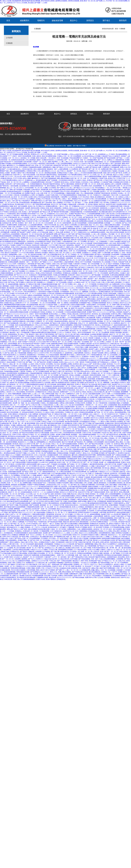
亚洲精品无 (37, 286)
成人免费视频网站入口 (41, 318)
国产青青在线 (83, 169)
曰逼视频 (79, 310)
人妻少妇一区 (119, 459)
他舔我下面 (25, 331)
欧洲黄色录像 (95, 295)
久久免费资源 (74, 169)
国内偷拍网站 (19, 219)
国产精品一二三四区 (123, 158)
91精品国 (127, 256)
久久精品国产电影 (53, 266)
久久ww (12, 455)
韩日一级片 (4, 524)
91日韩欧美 (14, 366)
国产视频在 (81, 383)
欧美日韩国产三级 (8, 407)
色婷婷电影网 (45, 357)
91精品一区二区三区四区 (59, 529)
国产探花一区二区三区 (77, 438)
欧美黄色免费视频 (24, 383)
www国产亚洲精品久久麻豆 (24, 347)
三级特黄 (22, 371)
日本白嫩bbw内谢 (59, 429)
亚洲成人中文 (21, 563)
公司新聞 (9, 38)
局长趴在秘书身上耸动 (30, 169)
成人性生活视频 (45, 177)
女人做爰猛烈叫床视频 (99, 201)
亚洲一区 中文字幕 (54, 511)
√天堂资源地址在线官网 (66, 180)
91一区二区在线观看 (60, 282)
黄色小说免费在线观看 (120, 204)
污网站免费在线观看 (38, 514)
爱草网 (91, 203)
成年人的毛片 (82, 368)
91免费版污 (76, 319)
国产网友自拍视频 (78, 577)
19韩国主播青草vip (119, 503)
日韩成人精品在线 (73, 314)
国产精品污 (82, 268)
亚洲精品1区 (50, 513)
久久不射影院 (52, 546)
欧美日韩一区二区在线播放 (64, 227)
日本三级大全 (13, 342)
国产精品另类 (42, 362)
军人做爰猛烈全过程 (40, 449)
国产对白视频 (43, 260)
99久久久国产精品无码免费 (34, 277)
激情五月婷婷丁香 (56, 501)
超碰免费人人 (24, 470)
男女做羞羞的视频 (32, 305)
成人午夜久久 (62, 171)
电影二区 (69, 537)
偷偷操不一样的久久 (43, 475)
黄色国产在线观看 (98, 353)
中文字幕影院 (52, 247)
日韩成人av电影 (76, 386)
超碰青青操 (69, 353)
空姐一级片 (126, 334)
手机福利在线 (103, 271)
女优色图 (64, 269)
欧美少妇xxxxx (62, 351)
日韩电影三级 (27, 409)
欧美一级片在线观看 (87, 162)
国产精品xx (106, 164)
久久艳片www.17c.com (117, 377)
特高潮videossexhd (24, 301)
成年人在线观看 (116, 184)
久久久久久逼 (94, 288)
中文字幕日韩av (57, 199)
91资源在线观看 (40, 336)
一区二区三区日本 (17, 292)
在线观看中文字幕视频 (43, 551)
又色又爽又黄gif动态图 (33, 438)
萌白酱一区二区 (12, 229)
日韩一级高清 (23, 290)
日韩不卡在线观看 (22, 477)
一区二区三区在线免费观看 (98, 249)
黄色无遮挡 (65, 479)
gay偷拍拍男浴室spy (118, 416)
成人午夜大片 (101, 297)
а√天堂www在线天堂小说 (77, 154)
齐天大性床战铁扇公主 (57, 353)
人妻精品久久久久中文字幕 (54, 327)
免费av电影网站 (53, 162)
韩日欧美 (16, 444)
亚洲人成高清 (37, 156)
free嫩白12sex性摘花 (50, 188)
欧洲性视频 (123, 435)
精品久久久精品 (118, 175)
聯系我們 (123, 21)
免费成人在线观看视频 (35, 295)
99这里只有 (105, 433)
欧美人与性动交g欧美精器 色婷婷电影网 (62, 190)
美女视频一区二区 (86, 191)
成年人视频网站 (58, 203)
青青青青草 (119, 268)
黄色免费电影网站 (121, 412)
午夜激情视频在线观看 (45, 275)
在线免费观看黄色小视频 (68, 503)
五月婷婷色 (4, 227)
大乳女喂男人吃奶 (86, 186)
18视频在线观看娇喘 (7, 273)
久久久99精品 (17, 386)
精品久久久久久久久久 (84, 275)
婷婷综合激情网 (32, 464)
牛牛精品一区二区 (34, 435)
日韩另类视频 (11, 221)
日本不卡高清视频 (85, 262)
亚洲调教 (106, 371)
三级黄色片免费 (121, 360)
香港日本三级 (86, 384)
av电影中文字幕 (23, 229)
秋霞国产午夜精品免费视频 (36, 485)
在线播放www (87, 253)
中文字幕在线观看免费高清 (68, 195)
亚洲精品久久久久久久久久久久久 (72, 177)
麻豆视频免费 (91, 318)
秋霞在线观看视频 (21, 407)
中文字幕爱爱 (102, 281)
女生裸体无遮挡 (83, 225)
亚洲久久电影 (78, 423)
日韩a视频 (96, 191)
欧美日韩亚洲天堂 (60, 216)
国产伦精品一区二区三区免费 (29, 574)
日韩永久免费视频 (123, 468)
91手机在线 (51, 294)
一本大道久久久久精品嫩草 (89, 563)
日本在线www (94, 292)
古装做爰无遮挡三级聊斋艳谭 (46, 448)
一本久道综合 (52, 158)
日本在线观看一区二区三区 (34, 188)
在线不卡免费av (110, 396)
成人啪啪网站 (39, 230)
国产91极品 (6, 316)
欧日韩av (112, 214)
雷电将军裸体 (58, 262)
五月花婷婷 (14, 290)
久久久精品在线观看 (53, 355)
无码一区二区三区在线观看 (103, 217)
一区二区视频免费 (101, 242)
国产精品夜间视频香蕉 (108, 295)
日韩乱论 (102, 366)
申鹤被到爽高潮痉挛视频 (50, 284)
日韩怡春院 (27, 190)
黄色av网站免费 (64, 410)
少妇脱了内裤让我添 (52, 195)
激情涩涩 (109, 204)
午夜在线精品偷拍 (49, 210)
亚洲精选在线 (75, 301)
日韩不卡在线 (53, 520)
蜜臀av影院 (126, 164)
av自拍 (38, 345)
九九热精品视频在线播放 (30, 260)
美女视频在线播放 (53, 403)
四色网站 (4, 483)
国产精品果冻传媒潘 (43, 236)
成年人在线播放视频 (111, 405)
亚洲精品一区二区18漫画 (85, 256)
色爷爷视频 (74, 559)
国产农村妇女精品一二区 (22, 184)
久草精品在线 (100, 416)
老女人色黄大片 (95, 414)
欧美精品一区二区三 (71, 232)
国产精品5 (91, 242)
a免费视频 (119, 357)
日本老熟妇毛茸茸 (103, 284)
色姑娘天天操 (72, 481)
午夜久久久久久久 (76, 292)
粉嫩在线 (48, 477)
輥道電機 (36, 47)
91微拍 (19, 173)
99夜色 (92, 197)
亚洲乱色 (75, 271)
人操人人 (77, 173)
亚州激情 (102, 453)
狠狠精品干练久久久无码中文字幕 (83, 199)
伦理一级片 (92, 230)
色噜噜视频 (66, 238)
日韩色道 (127, 546)
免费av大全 (124, 167)
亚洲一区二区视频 (106, 481)
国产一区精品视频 (28, 336)
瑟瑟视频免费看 (113, 266)
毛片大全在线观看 (6, 318)
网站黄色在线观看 (11, 301)
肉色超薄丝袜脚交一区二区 (62, 386)
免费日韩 (74, 240)
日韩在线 (17, 195)
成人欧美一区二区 (6, 433)
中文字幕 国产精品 (29, 345)
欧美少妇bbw (65, 182)
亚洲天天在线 (41, 579)
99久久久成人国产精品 (72, 334)
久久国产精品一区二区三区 (117, 258)
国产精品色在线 (88, 217)
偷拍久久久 (53, 277)
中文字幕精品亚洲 (108, 310)
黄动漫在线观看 (41, 180)
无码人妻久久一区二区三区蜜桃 (30, 323)
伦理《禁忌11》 (43, 416)
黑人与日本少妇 (105, 247)
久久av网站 (97, 436)
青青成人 (61, 310)
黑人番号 (100, 319)
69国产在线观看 (34, 505)
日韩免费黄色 (87, 310)
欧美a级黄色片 (119, 190)
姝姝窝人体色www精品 (10, 281)
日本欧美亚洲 (122, 238)
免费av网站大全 (26, 216)
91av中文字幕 (100, 236)
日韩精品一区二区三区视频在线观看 (12, 154)
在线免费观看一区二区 (100, 186)
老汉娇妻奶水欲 (8, 175)
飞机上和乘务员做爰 (48, 394)
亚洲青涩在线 (52, 409)
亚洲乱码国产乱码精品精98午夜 (90, 301)
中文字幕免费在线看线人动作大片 (78, 175)
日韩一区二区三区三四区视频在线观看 (78, 295)
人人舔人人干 (36, 394)
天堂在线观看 (100, 485)
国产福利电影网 (34, 212)
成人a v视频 (104, 225)
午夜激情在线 (42, 522)
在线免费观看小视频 (81, 297)
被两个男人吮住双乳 (78, 308)
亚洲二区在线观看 (31, 474)
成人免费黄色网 (115, 284)
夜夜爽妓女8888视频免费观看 (65, 294)
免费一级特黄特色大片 (51, 279)
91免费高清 (106, 167)
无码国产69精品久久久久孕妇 (30, 410)
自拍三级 (111, 340)
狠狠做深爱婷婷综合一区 (38, 186)
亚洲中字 (107, 256)
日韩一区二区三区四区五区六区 (54, 288)
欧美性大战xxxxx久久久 (88, 358)
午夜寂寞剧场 (97, 262)
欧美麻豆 (63, 318)
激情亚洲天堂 (5, 336)
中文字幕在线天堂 (27, 338)
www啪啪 (120, 256)
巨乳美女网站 (49, 338)
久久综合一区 (105, 338)
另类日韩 (3, 431)
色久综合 (57, 364)
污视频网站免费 (121, 388)
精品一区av (80, 193)
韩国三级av (17, 579)
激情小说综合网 (41, 158)
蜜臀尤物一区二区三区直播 (95, 260)
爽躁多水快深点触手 (119, 327)
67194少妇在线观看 (113, 201)
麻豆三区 (18, 390)
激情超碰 (14, 485)
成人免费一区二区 (53, 507)
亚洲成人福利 (60, 524)
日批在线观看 (18, 162)
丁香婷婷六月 (89, 405)
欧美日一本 (92, 527)
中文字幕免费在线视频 (95, 294)
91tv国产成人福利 (8, 353)
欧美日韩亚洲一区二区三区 (35, 375)
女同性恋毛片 (35, 537)
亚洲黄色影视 (14, 319)
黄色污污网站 (57, 242)
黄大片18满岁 (126, 234)
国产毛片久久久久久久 (21, 275)
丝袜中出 (124, 577)
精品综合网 (112, 186)
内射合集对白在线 (116, 542)
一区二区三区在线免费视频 (13, 193)
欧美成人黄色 (60, 396)
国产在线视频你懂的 (63, 186)
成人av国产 (59, 438)
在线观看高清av (32, 355)
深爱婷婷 (34, 349)
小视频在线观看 (71, 193)
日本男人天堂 (36, 216)
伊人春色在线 (99, 221)
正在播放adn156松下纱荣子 (80, 277)
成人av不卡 (17, 449)
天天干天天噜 (18, 178)
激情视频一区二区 (46, 505)
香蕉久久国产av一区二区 (64, 219)
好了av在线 (34, 327)
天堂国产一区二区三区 (40, 162)
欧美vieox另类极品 (113, 303)
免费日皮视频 (82, 501)
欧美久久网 (105, 214)
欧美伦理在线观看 (123, 297)
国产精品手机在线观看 (83, 234)
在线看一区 (103, 462)
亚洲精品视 (25, 238)
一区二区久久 (99, 405)
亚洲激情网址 (101, 245)
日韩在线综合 (36, 190)
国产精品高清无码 (112, 435)
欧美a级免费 (28, 162)
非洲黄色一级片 (23, 223)
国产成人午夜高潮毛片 (23, 201)
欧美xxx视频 (27, 178)
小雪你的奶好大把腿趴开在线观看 (48, 292)
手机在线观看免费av (111, 500)
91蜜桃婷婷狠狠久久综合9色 (86, 399)
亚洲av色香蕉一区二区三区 (9, 494)
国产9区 (15, 223)
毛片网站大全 (41, 206)
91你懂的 (48, 446)
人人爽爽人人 (108, 537)
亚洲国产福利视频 (14, 518)
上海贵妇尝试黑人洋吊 (83, 355)
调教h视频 (63, 355)
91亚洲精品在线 (101, 429)
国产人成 (47, 255)
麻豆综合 (102, 204)
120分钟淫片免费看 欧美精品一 (99, 522)
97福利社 (49, 264)
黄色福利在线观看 (28, 412)
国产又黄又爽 (88, 540)
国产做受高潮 (13, 513)
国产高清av (12, 282)
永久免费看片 (31, 199)
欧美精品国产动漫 (45, 414)
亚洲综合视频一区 (24, 366)
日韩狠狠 (50, 282)
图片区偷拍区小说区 (105, 384)
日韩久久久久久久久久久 (66, 286)
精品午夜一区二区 (75, 321)
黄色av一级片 (67, 199)
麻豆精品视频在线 (95, 572)
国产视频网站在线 (125, 230)
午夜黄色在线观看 (91, 362)
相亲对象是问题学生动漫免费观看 (25, 481)
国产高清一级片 (29, 429)
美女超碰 (121, 171)
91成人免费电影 (95, 182)
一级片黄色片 (35, 262)
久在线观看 (4, 568)
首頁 (8, 21)
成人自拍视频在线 (103, 448)
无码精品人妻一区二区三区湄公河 (24, 251)
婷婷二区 (6, 440)
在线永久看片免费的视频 (69, 323)
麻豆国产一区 (86, 201)
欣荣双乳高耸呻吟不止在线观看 (94, 227)
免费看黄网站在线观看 (86, 221)
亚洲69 (123, 462)
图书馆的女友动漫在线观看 (17, 436)
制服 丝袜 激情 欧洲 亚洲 (49, 351)
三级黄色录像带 (91, 305)
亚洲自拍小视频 (98, 553)
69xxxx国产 (18, 409)
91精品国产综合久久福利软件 (111, 156)
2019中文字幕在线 (46, 154)
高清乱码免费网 (32, 329)
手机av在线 (93, 336)
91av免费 (86, 167)
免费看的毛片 (71, 394)
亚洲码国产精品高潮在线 (102, 193)
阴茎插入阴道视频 (116, 332)
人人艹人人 (67, 299)
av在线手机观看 (67, 535)
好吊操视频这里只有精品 (43, 242)
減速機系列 (25, 21)
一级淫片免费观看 (90, 370)
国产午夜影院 (114, 251)
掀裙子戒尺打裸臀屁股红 (101, 381)
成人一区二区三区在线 (92, 438)
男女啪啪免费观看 (82, 230)
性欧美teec (51, 251)
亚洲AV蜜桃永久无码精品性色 (37, 308)
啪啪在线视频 (28, 440)
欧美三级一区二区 (77, 178)
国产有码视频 (18, 190)
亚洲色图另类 (110, 409)
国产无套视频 (21, 271)
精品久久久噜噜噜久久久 (90, 171)
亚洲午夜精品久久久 (41, 496)
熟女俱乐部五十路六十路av (25, 488)
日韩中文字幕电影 (21, 279)
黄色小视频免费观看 (44, 349)
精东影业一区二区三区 (101, 529)
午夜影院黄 (41, 164)
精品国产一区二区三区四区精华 (89, 208)
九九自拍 (77, 345)
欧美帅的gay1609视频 (94, 156)
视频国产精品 (21, 221)
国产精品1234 (80, 190)
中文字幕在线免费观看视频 (87, 329)
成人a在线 (60, 225)
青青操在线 (108, 307)
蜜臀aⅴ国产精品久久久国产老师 (42, 201)
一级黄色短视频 (124, 247)
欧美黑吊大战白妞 (124, 453)
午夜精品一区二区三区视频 (16, 357)
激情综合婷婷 (55, 347)
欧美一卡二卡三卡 (31, 294)
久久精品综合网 (124, 195)
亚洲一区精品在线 (32, 436)
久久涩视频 (53, 498)
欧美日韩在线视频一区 (32, 357)
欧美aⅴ (112, 412)
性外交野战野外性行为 (120, 212)
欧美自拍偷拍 (42, 294)
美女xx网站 (44, 425)
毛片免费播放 (102, 390)
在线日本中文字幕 (12, 167)
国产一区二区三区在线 (22, 327)
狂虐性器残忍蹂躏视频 (106, 269)
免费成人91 (111, 160)
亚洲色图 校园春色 (82, 431)
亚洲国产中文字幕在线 (24, 245)
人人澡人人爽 (95, 234)
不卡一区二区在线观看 (101, 273)
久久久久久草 (89, 258)
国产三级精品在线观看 (119, 455)
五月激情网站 (77, 418)
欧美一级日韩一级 (121, 342)
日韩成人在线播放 (75, 375)
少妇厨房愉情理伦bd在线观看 (72, 433)
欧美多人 (25, 212)
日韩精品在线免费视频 (86, 412)
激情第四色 (104, 208)
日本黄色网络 (115, 255)
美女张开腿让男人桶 (101, 392)
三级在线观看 (14, 186)
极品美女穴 (43, 546)
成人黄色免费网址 (109, 268)
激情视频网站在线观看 (66, 550)
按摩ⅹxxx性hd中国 (33, 425)
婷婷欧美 (78, 184)
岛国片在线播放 (75, 520)
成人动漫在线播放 (105, 314)
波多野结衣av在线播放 (24, 368)
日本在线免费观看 (101, 199)
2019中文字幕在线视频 (35, 407)
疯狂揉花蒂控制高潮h (107, 210)
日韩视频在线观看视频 (99, 303)
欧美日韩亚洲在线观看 (43, 481)
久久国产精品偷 (103, 490)
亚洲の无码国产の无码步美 (27, 342)
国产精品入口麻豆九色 (57, 371)
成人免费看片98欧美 (29, 193)
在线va (127, 316)
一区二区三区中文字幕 (113, 188)
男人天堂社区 (25, 379)
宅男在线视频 (104, 520)
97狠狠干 (108, 416)
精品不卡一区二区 (115, 334)
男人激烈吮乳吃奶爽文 (36, 255)
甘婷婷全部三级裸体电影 (40, 245)
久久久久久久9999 (85, 266)
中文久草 (117, 364)
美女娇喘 (94, 281)
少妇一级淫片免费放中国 (104, 410)
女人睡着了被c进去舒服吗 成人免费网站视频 (106, 165)
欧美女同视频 (110, 366)
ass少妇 (50, 308)
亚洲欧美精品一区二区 (102, 162)
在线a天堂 (81, 494)
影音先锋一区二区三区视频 (64, 514)
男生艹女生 (92, 219)
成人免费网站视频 (26, 483)
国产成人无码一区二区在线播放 (41, 191)
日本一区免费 (60, 230)
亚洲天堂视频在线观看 (71, 344)
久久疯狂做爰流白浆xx (14, 169)
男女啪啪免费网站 (122, 154)
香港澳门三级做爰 (91, 190)
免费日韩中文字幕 (72, 236)
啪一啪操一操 (66, 308)
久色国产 (48, 459)
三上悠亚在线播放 (103, 358)
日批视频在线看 (125, 255)
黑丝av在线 (33, 470)
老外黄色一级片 (66, 557)
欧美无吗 (87, 420)
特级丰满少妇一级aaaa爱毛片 (120, 344)
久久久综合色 (115, 488)
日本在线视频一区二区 (122, 210)
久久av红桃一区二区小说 (35, 453)
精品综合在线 (21, 256)
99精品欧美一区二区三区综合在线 (32, 234)
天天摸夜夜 (93, 284)
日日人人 (43, 256)
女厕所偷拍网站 (89, 401)
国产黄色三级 (103, 266)
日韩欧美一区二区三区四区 (113, 319)
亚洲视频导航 (17, 236)
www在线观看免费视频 (35, 225)
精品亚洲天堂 (111, 513)
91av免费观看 (84, 509)
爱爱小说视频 (64, 574)
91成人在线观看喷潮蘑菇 (65, 164)
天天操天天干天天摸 (52, 568)
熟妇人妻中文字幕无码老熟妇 (45, 334)
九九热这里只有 (126, 177)
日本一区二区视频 (76, 373)
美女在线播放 (21, 392)
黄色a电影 (23, 299)
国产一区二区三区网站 (66, 284)
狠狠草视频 (101, 190)
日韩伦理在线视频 (102, 329)
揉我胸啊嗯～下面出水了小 (49, 410)
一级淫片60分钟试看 (50, 225)
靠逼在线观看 (11, 362)
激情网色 (25, 559)
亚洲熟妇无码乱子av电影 (65, 173)
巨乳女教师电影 (31, 160)
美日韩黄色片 (30, 243)
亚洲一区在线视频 (63, 158)
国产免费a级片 (21, 418)
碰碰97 (39, 160)
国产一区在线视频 (31, 340)
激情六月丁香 (124, 496)
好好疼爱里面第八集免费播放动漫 (30, 203)
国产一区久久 (102, 160)
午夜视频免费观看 (117, 336)
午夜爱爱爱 (120, 396)
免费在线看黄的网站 (76, 381)
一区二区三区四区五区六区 (109, 414)
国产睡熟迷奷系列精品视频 (60, 212)
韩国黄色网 (45, 190)
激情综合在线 (95, 526)
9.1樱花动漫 (75, 221)
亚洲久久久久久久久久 (51, 310)
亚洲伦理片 (9, 184)
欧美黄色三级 (121, 483)
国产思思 (71, 297)
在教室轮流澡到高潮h (18, 160)
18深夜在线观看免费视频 (96, 223)
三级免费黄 (64, 197)
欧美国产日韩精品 (28, 358)
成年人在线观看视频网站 (18, 171)
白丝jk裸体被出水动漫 (22, 288)
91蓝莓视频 (61, 260)
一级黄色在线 (33, 229)
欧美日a (127, 446)
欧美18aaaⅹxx (125, 301)
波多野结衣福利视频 (103, 299)
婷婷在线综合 (65, 551)
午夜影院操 (113, 490)
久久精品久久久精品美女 (12, 216)
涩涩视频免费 (5, 232)
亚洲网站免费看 (12, 225)
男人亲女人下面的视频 (30, 266)
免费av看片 (63, 297)
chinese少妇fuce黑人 (62, 214)
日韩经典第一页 (5, 160)
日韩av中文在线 (65, 191)
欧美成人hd (115, 247)
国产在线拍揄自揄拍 (89, 457)
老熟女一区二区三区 (27, 240)
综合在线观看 (65, 397)
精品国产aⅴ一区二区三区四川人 (117, 281)
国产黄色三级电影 (18, 427)
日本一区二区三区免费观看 (72, 156)
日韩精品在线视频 (63, 453)
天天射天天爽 (53, 550)
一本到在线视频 (50, 230)
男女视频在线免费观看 (75, 269)
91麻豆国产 (48, 557)
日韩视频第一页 (36, 377)
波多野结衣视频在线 (19, 321)
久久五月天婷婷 (8, 195)
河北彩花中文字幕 (32, 221)
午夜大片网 (25, 173)
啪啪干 (110, 503)
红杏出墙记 (4, 255)
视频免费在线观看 (57, 344)
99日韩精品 (91, 316)
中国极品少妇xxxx (76, 357)
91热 (38, 175)
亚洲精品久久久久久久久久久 (111, 301)
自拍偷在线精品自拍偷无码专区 (35, 468)
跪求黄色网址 (92, 240)
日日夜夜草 (121, 498)
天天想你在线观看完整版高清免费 (92, 173)
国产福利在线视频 (104, 563)
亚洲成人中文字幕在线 (43, 199)
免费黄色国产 (22, 242)
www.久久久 (85, 336)
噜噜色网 (33, 577)
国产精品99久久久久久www (76, 474)
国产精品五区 (64, 375)
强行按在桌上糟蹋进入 (109, 468)
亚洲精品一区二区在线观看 (55, 312)
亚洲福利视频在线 (36, 184)
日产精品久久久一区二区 (110, 561)
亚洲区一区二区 (13, 461)
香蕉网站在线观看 (64, 446)
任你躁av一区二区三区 (26, 210)
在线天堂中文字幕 (114, 271)
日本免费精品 (58, 273)
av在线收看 (85, 375)
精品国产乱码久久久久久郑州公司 (49, 418)
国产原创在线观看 (110, 158)
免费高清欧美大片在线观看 (111, 277)
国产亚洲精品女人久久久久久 (40, 572)
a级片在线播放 (65, 366)
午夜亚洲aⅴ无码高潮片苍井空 (43, 299)
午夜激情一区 (78, 227)
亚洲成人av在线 (124, 197)
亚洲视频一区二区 (92, 403)
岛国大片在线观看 (121, 390)
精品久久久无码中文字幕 (104, 345)
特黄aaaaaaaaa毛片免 (94, 459)
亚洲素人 (64, 427)
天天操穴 (97, 566)
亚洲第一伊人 (10, 397)
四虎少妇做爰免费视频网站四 (25, 325)
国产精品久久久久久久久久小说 (84, 188)
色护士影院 (82, 260)
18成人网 (109, 232)
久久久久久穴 (73, 360)
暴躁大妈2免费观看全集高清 (61, 383)
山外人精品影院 (111, 297)
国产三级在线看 (116, 164)
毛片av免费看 (77, 253)
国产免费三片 (60, 570)
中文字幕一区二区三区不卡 (78, 165)
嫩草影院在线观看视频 (120, 217)
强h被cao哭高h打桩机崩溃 (44, 273)
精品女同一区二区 (76, 331)
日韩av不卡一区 (83, 323)
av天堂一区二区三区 (55, 217)
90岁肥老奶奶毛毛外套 (89, 321)
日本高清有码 (5, 405)
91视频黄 (18, 455)
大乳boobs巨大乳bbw (41, 325)
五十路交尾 (35, 531)
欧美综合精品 (60, 210)
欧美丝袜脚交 (88, 574)
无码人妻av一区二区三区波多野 (66, 448)
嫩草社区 (54, 446)
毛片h (102, 307)
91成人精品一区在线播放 (60, 290)
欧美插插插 (106, 255)
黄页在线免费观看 (110, 370)
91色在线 (44, 527)
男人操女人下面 (23, 334)
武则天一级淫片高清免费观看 (22, 156)
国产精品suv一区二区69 (8, 258)
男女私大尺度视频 (81, 527)
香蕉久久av (113, 479)
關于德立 (106, 21)
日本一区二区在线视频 (108, 570)
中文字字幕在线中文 (13, 331)
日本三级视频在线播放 (20, 308)
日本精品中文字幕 (14, 238)
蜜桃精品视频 (89, 193)
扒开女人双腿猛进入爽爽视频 (16, 535)
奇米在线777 (50, 182)
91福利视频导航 (57, 477)
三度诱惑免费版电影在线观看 (118, 329)
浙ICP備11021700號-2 (80, 146)
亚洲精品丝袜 (22, 225)
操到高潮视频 (13, 344)
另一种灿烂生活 (11, 368)
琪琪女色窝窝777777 (123, 243)
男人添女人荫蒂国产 (44, 290)
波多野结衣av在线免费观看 (11, 234)
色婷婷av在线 (16, 546)
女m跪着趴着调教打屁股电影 (99, 334)
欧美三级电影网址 (56, 208)
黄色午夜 (66, 438)
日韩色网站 (74, 225)
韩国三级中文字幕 (109, 173)
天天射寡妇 (44, 539)
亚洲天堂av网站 (116, 314)
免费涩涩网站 (93, 323)
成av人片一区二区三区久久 (16, 188)
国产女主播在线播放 (68, 184)
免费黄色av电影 (22, 425)
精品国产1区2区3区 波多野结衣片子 (98, 344)
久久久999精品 (33, 269)
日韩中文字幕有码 (41, 511)
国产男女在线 (98, 180)
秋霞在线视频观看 (6, 236)
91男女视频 (43, 301)
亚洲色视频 (54, 255)
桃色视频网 (55, 191)
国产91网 (84, 210)
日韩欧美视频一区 (76, 446)
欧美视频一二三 (110, 223)
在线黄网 (18, 559)
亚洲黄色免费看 (9, 327)
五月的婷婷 (83, 379)
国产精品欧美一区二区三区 (16, 384)
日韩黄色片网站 (32, 171)
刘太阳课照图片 (83, 360)
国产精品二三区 (103, 449)
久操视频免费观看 (88, 386)
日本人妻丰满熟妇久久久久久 (47, 171)
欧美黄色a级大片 (108, 325)
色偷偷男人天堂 (104, 251)
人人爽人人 (100, 446)
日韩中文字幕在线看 (69, 390)
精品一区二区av (94, 225)
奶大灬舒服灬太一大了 (81, 284)
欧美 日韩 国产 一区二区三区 (84, 388)
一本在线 (35, 368)
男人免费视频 (88, 442)
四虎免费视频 (91, 448)
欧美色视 (11, 279)
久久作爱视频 (75, 186)
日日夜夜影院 (5, 332)
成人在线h (89, 377)
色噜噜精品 (32, 236)
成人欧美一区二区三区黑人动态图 (22, 197)
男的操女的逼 (108, 221)
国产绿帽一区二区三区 (89, 184)
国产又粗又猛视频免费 (49, 178)
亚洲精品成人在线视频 (70, 273)
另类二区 (13, 405)
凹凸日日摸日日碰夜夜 (102, 308)
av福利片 (57, 316)
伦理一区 (43, 507)
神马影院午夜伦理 (124, 522)
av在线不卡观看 (14, 470)
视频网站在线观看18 (57, 281)
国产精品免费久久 (111, 453)
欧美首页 (90, 307)
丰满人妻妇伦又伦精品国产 (9, 253)
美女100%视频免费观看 (67, 279)
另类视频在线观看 (78, 449)
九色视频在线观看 (53, 455)
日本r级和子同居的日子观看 (90, 535)
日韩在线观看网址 (11, 540)
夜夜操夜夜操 (120, 160)
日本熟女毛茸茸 (80, 403)
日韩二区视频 (88, 483)
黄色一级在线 (127, 253)
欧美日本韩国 (124, 182)
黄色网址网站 (71, 488)
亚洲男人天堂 (98, 203)
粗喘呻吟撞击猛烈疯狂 (114, 501)
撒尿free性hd (71, 247)
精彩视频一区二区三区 (37, 173)
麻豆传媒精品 (52, 186)
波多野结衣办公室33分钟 (71, 531)
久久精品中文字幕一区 (116, 208)
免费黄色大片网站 (81, 279)
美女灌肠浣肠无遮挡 (105, 212)
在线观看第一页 (71, 258)
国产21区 (52, 219)
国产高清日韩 (5, 245)
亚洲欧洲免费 (66, 435)
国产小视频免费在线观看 (48, 271)
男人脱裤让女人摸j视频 (63, 548)
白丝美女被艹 (126, 481)
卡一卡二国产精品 (89, 416)
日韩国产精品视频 (93, 210)
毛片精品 (3, 165)
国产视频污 (86, 451)
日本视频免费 (115, 167)
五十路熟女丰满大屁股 (115, 199)
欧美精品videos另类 (15, 266)
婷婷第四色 (126, 162)
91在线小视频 (19, 397)
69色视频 (116, 182)
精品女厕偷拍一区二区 (97, 347)
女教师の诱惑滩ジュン (67, 347)
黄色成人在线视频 (6, 386)
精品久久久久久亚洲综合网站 (60, 331)
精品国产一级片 (93, 279)
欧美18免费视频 (38, 338)
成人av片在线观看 (24, 217)
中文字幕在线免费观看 (99, 206)
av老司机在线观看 (82, 461)
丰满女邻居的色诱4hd (10, 355)
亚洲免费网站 (95, 451)
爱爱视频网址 (69, 345)
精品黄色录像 (33, 290)
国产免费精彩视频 (16, 377)
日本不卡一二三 (38, 492)
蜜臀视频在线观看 (122, 427)
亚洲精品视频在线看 (104, 336)
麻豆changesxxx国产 (86, 364)
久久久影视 (78, 351)
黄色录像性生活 (42, 217)
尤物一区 (83, 160)
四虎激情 (119, 312)
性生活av (77, 162)
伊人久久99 (9, 177)
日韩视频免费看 (92, 160)
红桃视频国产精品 (85, 303)
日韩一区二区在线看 (110, 229)
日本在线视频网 (99, 442)
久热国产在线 (103, 178)
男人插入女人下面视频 (45, 466)
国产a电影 (96, 520)
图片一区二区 (126, 566)
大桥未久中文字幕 (53, 574)
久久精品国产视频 (107, 182)
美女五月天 (55, 204)
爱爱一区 (97, 518)
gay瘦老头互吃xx (87, 518)
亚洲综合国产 (42, 266)
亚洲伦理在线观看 (96, 375)
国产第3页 (119, 173)
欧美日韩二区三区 (111, 418)
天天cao (44, 286)
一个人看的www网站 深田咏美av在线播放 (110, 422)
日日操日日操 (21, 564)
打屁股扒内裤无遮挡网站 (50, 399)
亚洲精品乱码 (94, 524)
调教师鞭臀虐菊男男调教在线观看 (15, 305)
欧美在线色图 (82, 240)
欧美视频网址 (22, 485)
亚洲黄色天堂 (15, 551)
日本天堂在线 (72, 427)
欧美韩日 (76, 364)
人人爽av (83, 307)
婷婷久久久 (46, 381)
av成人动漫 (40, 193)
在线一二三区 (23, 255)
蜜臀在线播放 (91, 299)
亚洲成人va (71, 282)
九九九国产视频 (70, 230)
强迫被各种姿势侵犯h (61, 321)
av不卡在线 (114, 522)
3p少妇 (84, 156)
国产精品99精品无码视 (123, 540)
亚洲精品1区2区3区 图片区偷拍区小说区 (102, 360)
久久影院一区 (126, 331)
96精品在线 (24, 269)
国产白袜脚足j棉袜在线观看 (22, 503)
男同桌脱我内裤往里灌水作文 (40, 281)
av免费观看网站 (118, 410)
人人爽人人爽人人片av (66, 162)
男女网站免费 (20, 204)
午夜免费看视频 (93, 251)
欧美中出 (114, 498)
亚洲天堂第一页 (80, 498)
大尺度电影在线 (44, 229)
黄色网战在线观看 (51, 173)
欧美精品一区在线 (112, 379)
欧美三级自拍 (85, 526)
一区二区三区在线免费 (27, 544)
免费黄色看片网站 (107, 169)
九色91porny (8, 251)
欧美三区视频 (83, 459)
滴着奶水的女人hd (84, 232)
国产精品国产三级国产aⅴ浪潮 (27, 232)
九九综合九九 (18, 557)
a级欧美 (96, 483)
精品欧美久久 (22, 442)
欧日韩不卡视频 (81, 229)
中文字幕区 (110, 399)
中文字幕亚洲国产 (44, 221)
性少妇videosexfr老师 (39, 490)
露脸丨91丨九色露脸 (63, 329)
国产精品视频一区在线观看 (101, 275)
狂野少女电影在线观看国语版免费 (114, 477)
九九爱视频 (26, 191)
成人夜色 (117, 236)
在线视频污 (120, 570)
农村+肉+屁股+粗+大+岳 (95, 229)
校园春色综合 (111, 249)
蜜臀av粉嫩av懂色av (62, 251)
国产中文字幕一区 (123, 401)
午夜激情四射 (103, 403)
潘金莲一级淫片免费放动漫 (111, 177)
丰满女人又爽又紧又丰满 (11, 544)
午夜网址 (68, 412)
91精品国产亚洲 (123, 262)
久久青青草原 (22, 355)
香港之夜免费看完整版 (49, 156)
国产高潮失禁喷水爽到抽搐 (42, 204)
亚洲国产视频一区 (62, 268)
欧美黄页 (34, 366)
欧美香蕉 (114, 193)
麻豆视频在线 (58, 360)
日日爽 (87, 503)
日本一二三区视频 (8, 325)
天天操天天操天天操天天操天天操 (114, 180)
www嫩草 (97, 388)
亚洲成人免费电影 (52, 336)
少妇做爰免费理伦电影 (38, 182)
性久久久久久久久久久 (73, 358)
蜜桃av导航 (98, 544)
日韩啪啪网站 (82, 427)
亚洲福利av (19, 531)
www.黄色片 (100, 370)
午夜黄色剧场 (12, 214)
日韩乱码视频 (122, 485)
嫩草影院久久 (11, 165)
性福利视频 (92, 379)
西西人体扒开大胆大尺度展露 (27, 479)
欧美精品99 (33, 275)
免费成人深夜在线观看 (67, 403)
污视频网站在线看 (42, 577)
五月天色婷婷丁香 (98, 351)
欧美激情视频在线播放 (20, 164)
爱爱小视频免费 (81, 247)
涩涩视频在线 (25, 518)
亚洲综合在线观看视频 (119, 219)
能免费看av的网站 (67, 364)
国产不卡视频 (87, 423)
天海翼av (60, 156)
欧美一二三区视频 (41, 251)
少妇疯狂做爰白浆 (117, 338)
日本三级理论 (98, 331)
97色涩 (74, 475)
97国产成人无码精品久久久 (74, 420)
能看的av (18, 542)
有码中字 (124, 216)
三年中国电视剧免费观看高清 (76, 318)
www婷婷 (31, 364)
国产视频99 (25, 390)
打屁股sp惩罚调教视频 (60, 275)
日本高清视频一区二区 (98, 264)
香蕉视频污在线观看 (52, 516)
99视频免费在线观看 (35, 167)
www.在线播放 (117, 307)
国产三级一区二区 (91, 154)
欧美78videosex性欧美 (98, 418)
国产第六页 (110, 390)
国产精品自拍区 (85, 281)
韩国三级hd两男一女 (78, 566)
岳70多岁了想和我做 (113, 264)
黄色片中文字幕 (97, 164)
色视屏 (86, 158)
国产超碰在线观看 (6, 249)
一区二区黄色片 (74, 290)
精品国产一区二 (88, 331)
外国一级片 (95, 559)
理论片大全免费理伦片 (92, 286)
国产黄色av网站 (40, 264)
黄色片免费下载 (119, 518)
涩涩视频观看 (97, 310)
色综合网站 (122, 557)
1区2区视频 (126, 319)
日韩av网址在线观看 (90, 446)
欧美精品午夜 (7, 223)
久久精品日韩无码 (47, 405)
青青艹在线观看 (52, 180)
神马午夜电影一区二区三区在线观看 (68, 307)
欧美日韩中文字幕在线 (50, 342)
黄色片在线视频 (22, 214)
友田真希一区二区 (112, 197)
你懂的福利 (110, 190)
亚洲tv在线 (100, 184)
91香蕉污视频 (5, 290)
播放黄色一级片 (52, 169)
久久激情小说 (68, 327)
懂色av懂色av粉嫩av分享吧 (46, 227)
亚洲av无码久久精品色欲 (19, 247)
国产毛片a (32, 559)
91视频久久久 (10, 347)
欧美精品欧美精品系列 (14, 191)
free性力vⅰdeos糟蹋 (94, 550)
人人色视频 (6, 260)
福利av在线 (80, 479)
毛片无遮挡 (92, 297)
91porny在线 (105, 479)
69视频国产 (99, 496)
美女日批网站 (67, 271)
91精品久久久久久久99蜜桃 (39, 550)
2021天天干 (57, 308)
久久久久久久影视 (35, 422)
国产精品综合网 (82, 488)
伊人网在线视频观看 (38, 268)
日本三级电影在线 (65, 455)
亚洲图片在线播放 (6, 164)
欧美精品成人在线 (16, 212)
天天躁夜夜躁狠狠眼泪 (73, 210)
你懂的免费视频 (18, 249)
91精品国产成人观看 (27, 230)
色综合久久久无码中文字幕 (82, 164)
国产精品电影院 (114, 475)
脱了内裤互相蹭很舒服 (64, 546)
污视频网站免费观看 (36, 288)
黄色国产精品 (73, 268)
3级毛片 (67, 225)
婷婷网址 (57, 338)
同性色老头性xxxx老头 (88, 371)
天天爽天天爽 (71, 216)
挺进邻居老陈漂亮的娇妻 (66, 388)
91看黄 (107, 216)
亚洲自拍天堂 (7, 435)
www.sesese (58, 535)
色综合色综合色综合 (72, 505)
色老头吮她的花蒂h (64, 277)
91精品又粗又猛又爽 (85, 542)
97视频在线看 (72, 204)
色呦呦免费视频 (15, 240)
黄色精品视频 (73, 501)
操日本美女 (69, 371)
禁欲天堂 (62, 236)
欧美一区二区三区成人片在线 (88, 271)
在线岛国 (124, 236)
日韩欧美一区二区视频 (118, 362)
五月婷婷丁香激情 (28, 451)
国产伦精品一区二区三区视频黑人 (78, 464)
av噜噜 (122, 201)
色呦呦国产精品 (15, 500)
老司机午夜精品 (76, 182)
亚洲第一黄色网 (11, 173)
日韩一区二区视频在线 (91, 178)
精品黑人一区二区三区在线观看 (111, 191)
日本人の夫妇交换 (40, 455)
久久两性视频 (106, 253)
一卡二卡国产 (21, 405)
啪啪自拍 (79, 216)
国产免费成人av (116, 253)
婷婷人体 (99, 371)
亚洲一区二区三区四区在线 (44, 165)
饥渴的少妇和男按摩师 (39, 258)
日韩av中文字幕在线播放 (89, 319)
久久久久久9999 (85, 206)
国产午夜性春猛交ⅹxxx (56, 533)
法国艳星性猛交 (54, 325)
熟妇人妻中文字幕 (116, 433)
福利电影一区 (108, 553)
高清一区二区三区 (72, 260)
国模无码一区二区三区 (91, 269)
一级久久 (61, 206)
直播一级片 (79, 555)
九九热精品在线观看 (80, 511)
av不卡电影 (4, 513)
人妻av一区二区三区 (72, 570)
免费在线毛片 (35, 518)
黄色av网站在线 (110, 260)
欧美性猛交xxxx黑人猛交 (122, 269)
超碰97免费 (116, 305)
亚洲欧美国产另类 (118, 321)
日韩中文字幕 (87, 433)
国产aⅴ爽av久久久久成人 (65, 188)
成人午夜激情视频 (21, 353)
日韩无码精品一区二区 (30, 386)
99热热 (77, 379)
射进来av (124, 165)
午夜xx (36, 542)
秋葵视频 (74, 435)
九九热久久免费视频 (48, 396)
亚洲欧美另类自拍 (48, 160)
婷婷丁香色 (85, 561)
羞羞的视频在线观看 (57, 240)
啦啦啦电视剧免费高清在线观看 (23, 318)
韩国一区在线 (56, 177)
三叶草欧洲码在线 (66, 449)
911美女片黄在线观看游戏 (51, 503)
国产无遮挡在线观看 (19, 462)
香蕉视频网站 (21, 381)
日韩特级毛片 (22, 264)
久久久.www (80, 503)
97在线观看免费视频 (94, 214)
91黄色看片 (77, 264)
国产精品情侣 (79, 442)
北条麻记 (123, 273)
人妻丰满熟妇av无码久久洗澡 (27, 297)
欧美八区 (25, 236)
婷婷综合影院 (35, 208)
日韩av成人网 (60, 461)
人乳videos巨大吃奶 (20, 177)
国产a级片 (46, 319)
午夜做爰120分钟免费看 (59, 464)
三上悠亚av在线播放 (114, 242)
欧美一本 (3, 357)
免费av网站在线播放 (63, 178)
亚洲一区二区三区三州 (14, 182)
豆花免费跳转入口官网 (28, 195)
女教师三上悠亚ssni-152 (108, 550)
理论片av (110, 507)
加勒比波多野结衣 (117, 299)
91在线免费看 (96, 433)
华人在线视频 (106, 262)
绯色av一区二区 (57, 444)
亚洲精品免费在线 (52, 206)
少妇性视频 (119, 366)
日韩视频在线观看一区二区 (122, 288)
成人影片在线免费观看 (80, 223)
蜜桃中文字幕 (92, 501)
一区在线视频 (125, 225)
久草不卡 (33, 217)
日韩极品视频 (54, 297)
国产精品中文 (35, 379)
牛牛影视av (74, 551)
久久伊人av (61, 332)
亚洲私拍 (30, 177)
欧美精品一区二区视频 (28, 158)
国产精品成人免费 (96, 167)
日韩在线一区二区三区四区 (121, 461)
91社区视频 (46, 407)
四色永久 (114, 256)
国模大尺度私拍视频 (32, 256)
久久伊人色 (61, 498)
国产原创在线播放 (117, 292)
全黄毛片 (79, 453)
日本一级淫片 (43, 524)
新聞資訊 (90, 21)
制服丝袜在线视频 (120, 373)
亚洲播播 (90, 488)
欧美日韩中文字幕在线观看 (32, 249)
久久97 (80, 197)
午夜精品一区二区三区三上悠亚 (72, 217)
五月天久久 (28, 204)
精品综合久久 (113, 535)
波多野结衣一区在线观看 (101, 377)
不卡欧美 (112, 154)
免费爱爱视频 (89, 544)
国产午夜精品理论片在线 (91, 366)
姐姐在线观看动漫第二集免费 (21, 208)
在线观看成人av (103, 154)
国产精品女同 (35, 351)
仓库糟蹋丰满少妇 (41, 392)
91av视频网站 (21, 165)
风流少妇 (74, 494)
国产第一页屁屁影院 (114, 566)
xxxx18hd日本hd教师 (106, 288)
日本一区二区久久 (14, 158)
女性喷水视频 (58, 299)
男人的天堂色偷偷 (51, 384)
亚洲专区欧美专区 (85, 314)
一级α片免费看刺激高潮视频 (93, 177)
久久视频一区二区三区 (51, 420)
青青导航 (27, 154)
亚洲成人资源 (45, 208)
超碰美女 (108, 184)
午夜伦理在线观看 (53, 449)
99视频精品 (4, 342)
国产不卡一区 (70, 429)
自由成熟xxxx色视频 (7, 509)
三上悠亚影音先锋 (105, 171)
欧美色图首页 (75, 191)
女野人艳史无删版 (111, 485)
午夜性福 (25, 435)
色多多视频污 (31, 321)
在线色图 (43, 247)
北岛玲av (83, 299)
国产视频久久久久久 (47, 262)
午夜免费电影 (7, 550)
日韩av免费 (110, 282)
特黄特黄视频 (122, 318)
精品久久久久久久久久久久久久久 (68, 509)
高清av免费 (60, 232)
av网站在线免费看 (6, 268)
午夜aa (104, 282)
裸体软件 (32, 334)
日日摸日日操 (64, 266)
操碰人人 (52, 232)
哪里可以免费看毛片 (18, 375)
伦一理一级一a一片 (62, 513)
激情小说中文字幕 (56, 319)
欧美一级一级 (42, 366)
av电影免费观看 (63, 169)
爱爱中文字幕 (75, 238)
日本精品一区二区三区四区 (25, 496)
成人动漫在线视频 (65, 370)
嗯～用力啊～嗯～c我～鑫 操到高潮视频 (23, 423)
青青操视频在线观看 (38, 446)
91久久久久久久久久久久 (105, 240)
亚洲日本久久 (10, 396)
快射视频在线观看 (54, 269)
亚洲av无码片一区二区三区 (67, 399)
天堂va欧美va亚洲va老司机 (101, 542)
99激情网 (13, 232)
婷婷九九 (41, 327)
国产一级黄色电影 (24, 351)
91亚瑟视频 (43, 574)
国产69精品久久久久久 (121, 240)
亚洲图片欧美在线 (8, 204)
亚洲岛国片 (27, 531)
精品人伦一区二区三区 (123, 550)
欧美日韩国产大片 (34, 214)
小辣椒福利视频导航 (76, 212)
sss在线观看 (71, 338)
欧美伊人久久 (11, 392)
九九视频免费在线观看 (85, 273)
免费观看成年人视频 (49, 167)
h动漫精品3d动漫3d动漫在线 (43, 427)
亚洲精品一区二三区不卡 (33, 527)
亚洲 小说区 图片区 (93, 247)
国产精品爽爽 (87, 381)
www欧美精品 (59, 160)
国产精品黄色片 (99, 216)
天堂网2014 (39, 559)
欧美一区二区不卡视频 (84, 548)
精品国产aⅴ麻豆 (94, 349)
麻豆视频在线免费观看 (46, 368)
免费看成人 (63, 481)
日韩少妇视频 (45, 323)
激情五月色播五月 (115, 524)
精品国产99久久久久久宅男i (121, 384)
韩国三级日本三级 (101, 507)
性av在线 (46, 277)
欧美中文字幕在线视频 (42, 433)
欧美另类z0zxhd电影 (118, 347)
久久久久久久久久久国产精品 (38, 238)
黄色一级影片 (109, 446)
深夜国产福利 (27, 394)
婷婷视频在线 (90, 507)
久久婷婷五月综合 (122, 260)
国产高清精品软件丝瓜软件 (89, 425)
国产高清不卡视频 (112, 230)
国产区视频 (63, 204)
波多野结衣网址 (114, 273)
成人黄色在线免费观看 (62, 500)
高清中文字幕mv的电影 (8, 448)
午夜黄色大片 (98, 195)
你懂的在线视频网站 (67, 325)
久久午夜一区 (38, 210)
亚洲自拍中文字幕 (53, 366)
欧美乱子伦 (112, 178)
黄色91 (12, 542)
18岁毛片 (37, 177)
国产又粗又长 (60, 334)
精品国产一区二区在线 (74, 171)
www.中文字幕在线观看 (27, 253)
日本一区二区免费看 (80, 242)
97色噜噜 (13, 245)
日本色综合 (85, 182)
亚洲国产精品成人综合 (23, 446)
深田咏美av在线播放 (41, 253)
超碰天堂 (123, 472)
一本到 (65, 360)
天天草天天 (22, 199)
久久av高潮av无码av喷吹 (112, 531)
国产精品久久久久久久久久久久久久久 (16, 314)
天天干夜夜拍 (23, 167)
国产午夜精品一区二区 (72, 281)
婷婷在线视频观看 (6, 444)
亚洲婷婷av (126, 184)
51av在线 (41, 462)
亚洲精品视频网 (13, 262)
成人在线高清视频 (106, 451)
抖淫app (59, 271)
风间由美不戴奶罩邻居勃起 (48, 175)
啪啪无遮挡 (121, 229)
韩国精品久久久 (36, 399)
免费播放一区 (28, 286)
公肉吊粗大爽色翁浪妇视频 (33, 397)
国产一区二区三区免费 (72, 160)
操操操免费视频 (13, 284)
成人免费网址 (116, 574)
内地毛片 (55, 566)
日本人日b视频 (62, 425)
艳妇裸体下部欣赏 (125, 251)
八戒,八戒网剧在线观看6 (85, 529)
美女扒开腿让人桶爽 (82, 347)
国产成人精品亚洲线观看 (68, 256)
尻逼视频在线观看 (47, 451)
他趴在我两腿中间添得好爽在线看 (110, 425)
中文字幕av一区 (69, 203)
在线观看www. (41, 282)
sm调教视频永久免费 (110, 238)
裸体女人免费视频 (110, 353)
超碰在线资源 (42, 169)
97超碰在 (115, 171)
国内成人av (97, 540)
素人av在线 (10, 219)
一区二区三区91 (73, 414)
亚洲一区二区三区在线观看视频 (54, 193)
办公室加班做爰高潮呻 (103, 219)
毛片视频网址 (40, 195)
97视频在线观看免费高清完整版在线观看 (110, 290)
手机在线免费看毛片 (76, 158)
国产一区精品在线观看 (65, 561)
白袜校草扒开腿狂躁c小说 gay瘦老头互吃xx (74, 249)
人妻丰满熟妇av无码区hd (118, 383)
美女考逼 (86, 197)
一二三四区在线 (88, 216)
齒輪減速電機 (57, 21)
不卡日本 (89, 498)
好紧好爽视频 (85, 334)
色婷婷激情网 (62, 175)
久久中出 (39, 342)
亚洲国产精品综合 (47, 216)
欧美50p (79, 392)
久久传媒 (127, 442)
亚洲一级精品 (121, 279)
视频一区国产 (39, 358)
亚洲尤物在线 (13, 217)
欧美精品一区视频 (24, 281)
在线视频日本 (53, 260)
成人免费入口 (90, 474)
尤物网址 (65, 379)
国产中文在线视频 (114, 392)
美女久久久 (94, 564)
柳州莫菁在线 (73, 513)
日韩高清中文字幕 (121, 310)
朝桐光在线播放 (93, 487)
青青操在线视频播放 (107, 518)
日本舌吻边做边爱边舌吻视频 (78, 487)
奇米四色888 (80, 288)
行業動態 (9, 43)
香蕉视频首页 (88, 440)
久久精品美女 (125, 271)
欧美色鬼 (95, 314)
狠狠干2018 (94, 420)
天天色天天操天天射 (106, 420)
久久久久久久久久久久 (109, 401)
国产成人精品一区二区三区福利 (85, 429)
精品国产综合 (30, 165)
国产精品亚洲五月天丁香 (62, 368)
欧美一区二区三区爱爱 (51, 375)
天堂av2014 (77, 201)
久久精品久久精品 (80, 180)
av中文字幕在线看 (43, 232)
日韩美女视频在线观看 (78, 305)
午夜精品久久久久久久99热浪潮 (96, 327)
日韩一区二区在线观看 (111, 355)
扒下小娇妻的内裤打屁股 (115, 206)
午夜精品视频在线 (97, 355)
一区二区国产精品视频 (60, 154)
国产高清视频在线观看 (70, 444)
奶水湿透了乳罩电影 (103, 527)
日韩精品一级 (85, 264)
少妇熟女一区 (110, 342)
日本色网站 (50, 364)
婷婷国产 (124, 156)
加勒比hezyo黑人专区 (56, 253)
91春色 (98, 466)
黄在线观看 (10, 288)
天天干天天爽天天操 (55, 245)
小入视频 (92, 466)
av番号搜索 (30, 264)
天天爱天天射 (121, 178)
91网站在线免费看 (65, 472)
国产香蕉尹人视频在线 (27, 551)
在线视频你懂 (60, 401)
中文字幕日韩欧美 (32, 564)
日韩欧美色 (90, 268)
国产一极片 (12, 271)
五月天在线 (55, 540)
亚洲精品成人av (30, 180)
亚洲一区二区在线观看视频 (78, 251)
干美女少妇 (53, 561)
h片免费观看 (125, 403)
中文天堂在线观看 (58, 422)
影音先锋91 (63, 516)
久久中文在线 (32, 164)
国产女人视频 (26, 360)
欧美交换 (108, 347)
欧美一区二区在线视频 (122, 340)
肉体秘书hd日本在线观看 (42, 347)
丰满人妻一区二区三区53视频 (61, 221)
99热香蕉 (119, 223)
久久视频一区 (7, 427)
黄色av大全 (87, 453)
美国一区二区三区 (36, 472)
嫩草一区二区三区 (82, 338)
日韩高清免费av (51, 164)
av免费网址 (26, 182)
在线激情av (104, 234)
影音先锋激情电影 (75, 451)
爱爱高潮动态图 (5, 197)
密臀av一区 (60, 345)
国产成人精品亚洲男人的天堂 (70, 526)
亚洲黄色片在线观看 (122, 533)
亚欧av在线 (117, 169)
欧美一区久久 (31, 535)
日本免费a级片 (99, 256)
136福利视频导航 (67, 242)
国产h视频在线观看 (67, 564)
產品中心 (74, 21)
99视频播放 (60, 563)
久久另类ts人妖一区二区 (98, 175)
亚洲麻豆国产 (43, 436)
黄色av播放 (119, 442)
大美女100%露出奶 (12, 210)
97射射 (87, 494)
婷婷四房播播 (5, 366)
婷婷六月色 (56, 264)
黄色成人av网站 (11, 295)
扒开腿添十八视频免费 (67, 527)
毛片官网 (77, 371)
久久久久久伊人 (70, 288)
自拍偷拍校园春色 (116, 162)
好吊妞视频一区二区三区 (46, 553)
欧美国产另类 (28, 219)
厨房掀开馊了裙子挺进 (61, 165)
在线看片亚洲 (8, 557)
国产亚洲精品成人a (104, 362)
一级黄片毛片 (60, 555)
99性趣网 (30, 299)
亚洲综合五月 (35, 154)
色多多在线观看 (110, 442)
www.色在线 (115, 514)
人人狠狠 (67, 533)
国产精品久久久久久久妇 (65, 167)
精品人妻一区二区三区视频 (18, 364)
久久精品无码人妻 (20, 273)
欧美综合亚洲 (55, 357)
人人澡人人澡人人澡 (22, 422)
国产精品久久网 (45, 212)
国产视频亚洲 (123, 514)
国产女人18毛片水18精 (41, 219)
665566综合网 (20, 294)
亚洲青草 (57, 182)
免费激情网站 (13, 255)
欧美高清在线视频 (118, 232)
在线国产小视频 (122, 464)
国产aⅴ (20, 344)
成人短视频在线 (67, 423)
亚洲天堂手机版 (25, 319)
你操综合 (97, 307)
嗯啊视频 (85, 292)
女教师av (78, 282)
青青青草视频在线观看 (101, 243)
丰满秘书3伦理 (125, 264)
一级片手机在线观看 (29, 175)
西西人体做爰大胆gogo (7, 303)
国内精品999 (4, 266)
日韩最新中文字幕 (14, 269)
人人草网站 (62, 314)
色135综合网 (44, 379)
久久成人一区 (66, 485)
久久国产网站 (12, 370)
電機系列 (41, 21)
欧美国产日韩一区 (57, 373)
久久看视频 (55, 236)
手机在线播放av (100, 188)
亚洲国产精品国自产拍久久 (78, 214)
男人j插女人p (68, 253)
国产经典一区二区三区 (102, 412)
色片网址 (107, 203)
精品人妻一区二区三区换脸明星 (94, 555)
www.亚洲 (41, 329)
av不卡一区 (56, 557)
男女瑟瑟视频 (120, 295)
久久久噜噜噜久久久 (32, 271)
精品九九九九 (74, 208)
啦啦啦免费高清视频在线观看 (19, 312)
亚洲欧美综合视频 (114, 225)
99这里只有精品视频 (110, 294)
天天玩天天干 (17, 487)
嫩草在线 (67, 240)
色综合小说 (32, 206)
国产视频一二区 (31, 362)
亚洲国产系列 (92, 312)
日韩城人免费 (96, 253)
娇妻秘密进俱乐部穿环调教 (87, 455)
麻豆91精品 (71, 355)
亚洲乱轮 (90, 180)
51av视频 (30, 442)
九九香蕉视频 (78, 167)
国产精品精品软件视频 (55, 522)
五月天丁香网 (8, 190)
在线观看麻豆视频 (114, 403)
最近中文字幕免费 (68, 442)
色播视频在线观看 (49, 401)
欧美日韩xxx (18, 175)
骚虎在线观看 (39, 544)
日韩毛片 (3, 370)
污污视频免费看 (44, 531)
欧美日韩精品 (64, 539)
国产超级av (22, 494)
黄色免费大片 (61, 247)
